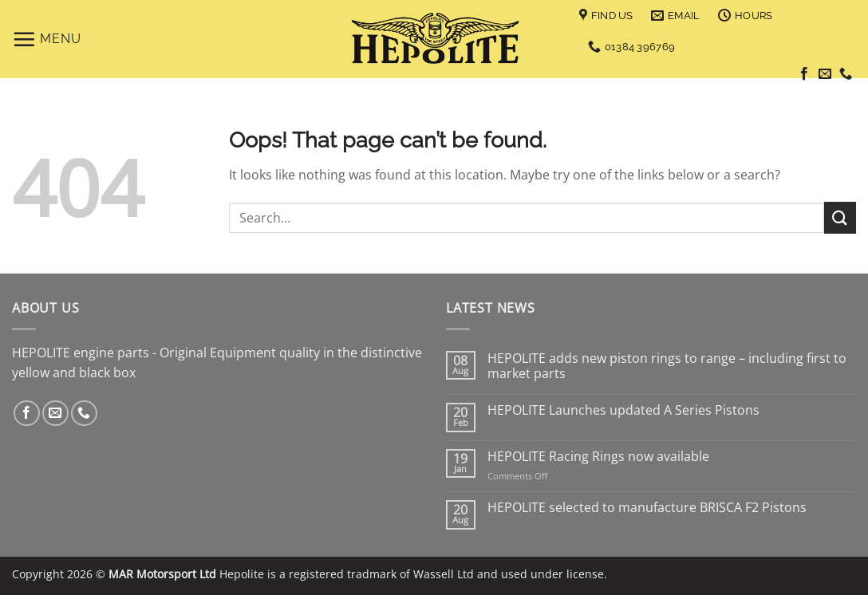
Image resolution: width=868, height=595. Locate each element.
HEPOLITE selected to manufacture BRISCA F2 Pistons (647, 508)
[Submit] (840, 217)
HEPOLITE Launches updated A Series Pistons (623, 410)
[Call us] (846, 74)
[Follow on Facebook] (804, 74)
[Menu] (47, 39)
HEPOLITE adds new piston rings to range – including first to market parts (667, 366)
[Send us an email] (825, 74)
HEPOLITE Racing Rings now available (598, 457)
